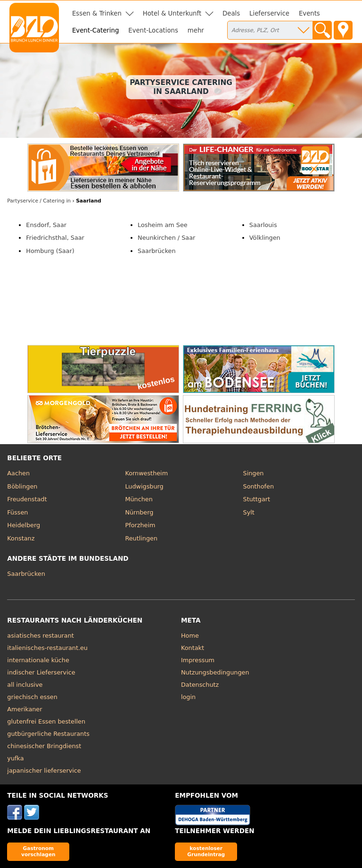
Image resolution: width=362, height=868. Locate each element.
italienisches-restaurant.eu (47, 648)
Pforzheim (140, 525)
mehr (196, 30)
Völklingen (265, 238)
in (39, 201)
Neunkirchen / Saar (166, 238)
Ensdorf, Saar (46, 225)
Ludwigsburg (144, 486)
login (188, 697)
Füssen (17, 512)
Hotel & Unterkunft (172, 13)
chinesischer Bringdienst (44, 746)
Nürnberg (139, 512)
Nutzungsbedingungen (215, 672)
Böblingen (22, 486)
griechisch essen (32, 697)
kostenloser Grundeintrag (206, 851)
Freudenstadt (27, 499)
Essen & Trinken (97, 13)
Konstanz (21, 538)
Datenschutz (200, 685)
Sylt (249, 512)
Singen (254, 473)
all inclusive (25, 685)
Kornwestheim (146, 473)
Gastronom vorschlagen (38, 851)
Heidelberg (24, 525)
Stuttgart (257, 499)
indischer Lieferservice (41, 672)
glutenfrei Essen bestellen (46, 721)
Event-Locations (153, 30)
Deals (231, 13)
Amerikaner (25, 709)
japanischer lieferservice (44, 771)
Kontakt (193, 648)
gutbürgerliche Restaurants (48, 734)
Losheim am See (163, 225)
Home (190, 636)
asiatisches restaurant (40, 636)
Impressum (198, 660)
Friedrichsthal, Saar (55, 238)
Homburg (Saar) (50, 251)
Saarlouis (263, 225)
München (139, 499)
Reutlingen (141, 538)
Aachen (18, 473)
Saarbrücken (156, 251)
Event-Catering (95, 30)
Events (309, 13)
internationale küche (38, 660)
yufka (15, 758)
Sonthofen (259, 486)
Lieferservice (269, 13)
